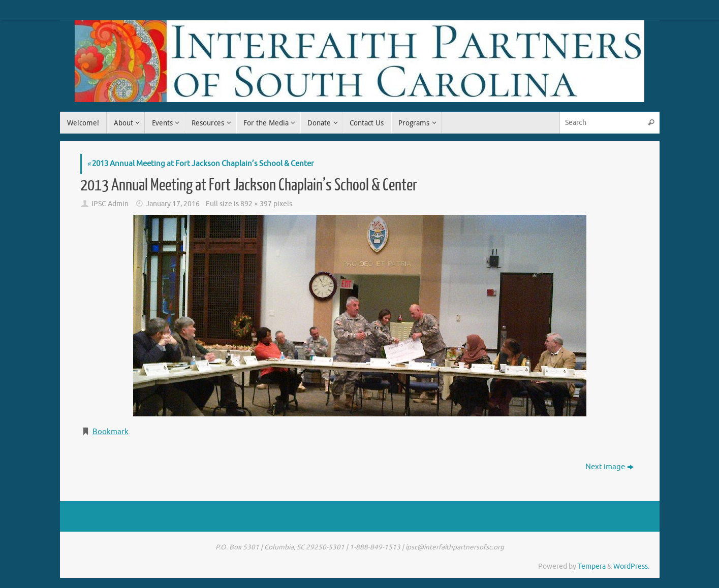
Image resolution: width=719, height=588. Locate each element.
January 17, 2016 (173, 204)
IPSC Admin (110, 204)
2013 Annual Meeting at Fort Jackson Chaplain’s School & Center (200, 164)
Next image (609, 467)
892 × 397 (256, 204)
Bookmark (111, 432)
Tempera (592, 566)
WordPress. (631, 566)
